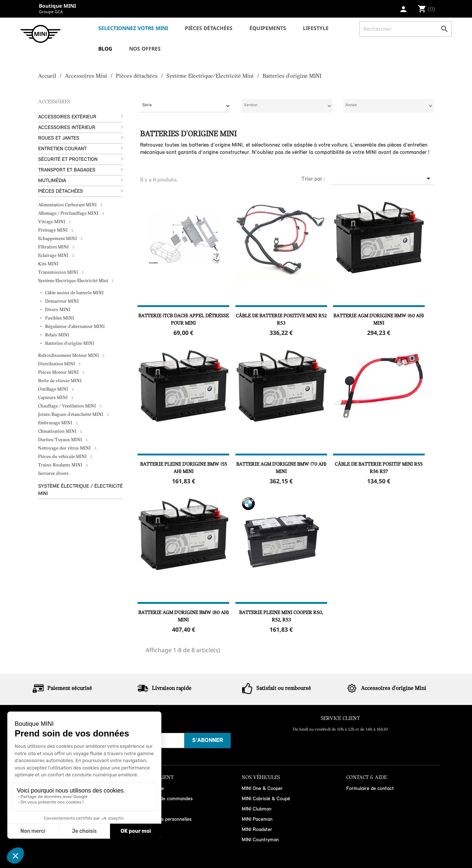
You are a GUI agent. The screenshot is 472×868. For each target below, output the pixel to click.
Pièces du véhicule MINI (63, 457)
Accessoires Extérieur (67, 117)
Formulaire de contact (370, 789)
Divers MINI (58, 310)
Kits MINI (48, 264)
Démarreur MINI (62, 301)
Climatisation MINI (58, 431)
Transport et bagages (67, 170)
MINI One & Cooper (262, 789)
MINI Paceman (257, 819)
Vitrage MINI (52, 222)
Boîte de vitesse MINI (60, 381)
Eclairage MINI (54, 256)
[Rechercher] (406, 29)
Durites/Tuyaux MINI (61, 440)
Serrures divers (53, 474)
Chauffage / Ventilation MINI (68, 406)
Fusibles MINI (60, 318)
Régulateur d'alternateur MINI (75, 327)
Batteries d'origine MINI (70, 343)
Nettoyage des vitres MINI (65, 448)
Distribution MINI (57, 364)
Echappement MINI (58, 239)
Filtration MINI (54, 247)
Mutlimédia (52, 181)
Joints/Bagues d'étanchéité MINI (71, 415)
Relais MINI (57, 335)
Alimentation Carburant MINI (68, 205)
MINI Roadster (257, 830)
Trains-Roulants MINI (61, 465)
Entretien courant (62, 149)
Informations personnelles (164, 819)
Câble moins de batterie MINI (74, 293)
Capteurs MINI (54, 398)
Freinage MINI (54, 230)
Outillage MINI (54, 389)
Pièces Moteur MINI (59, 372)
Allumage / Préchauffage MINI (69, 213)
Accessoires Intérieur (67, 128)
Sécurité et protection (68, 160)
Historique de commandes (165, 799)
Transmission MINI (59, 272)
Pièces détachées (61, 191)
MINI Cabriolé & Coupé (266, 799)
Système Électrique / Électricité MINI (81, 490)
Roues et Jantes (59, 138)
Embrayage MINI (56, 423)
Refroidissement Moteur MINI (69, 356)
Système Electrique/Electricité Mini (74, 281)
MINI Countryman (260, 840)
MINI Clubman (257, 809)
